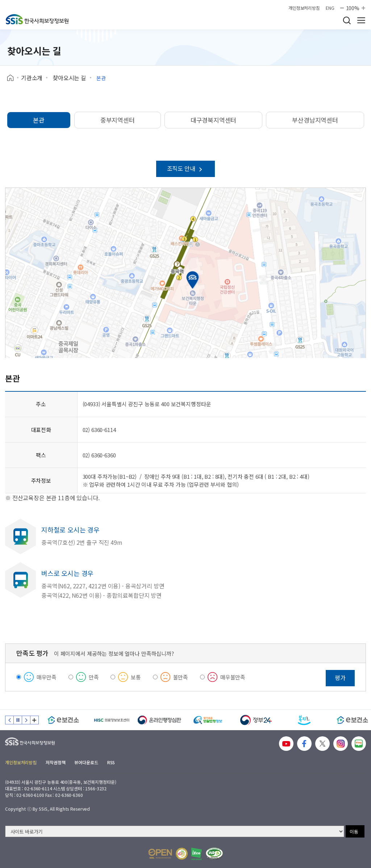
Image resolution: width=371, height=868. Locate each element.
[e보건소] (63, 720)
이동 (354, 832)
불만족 (181, 677)
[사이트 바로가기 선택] (175, 831)
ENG (330, 8)
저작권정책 (55, 762)
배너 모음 (34, 720)
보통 (136, 677)
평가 (340, 678)
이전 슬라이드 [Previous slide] (9, 720)
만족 (94, 677)
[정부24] (256, 720)
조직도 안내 (186, 168)
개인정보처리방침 (304, 8)
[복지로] (304, 720)
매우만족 (47, 677)
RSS (111, 762)
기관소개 (32, 78)
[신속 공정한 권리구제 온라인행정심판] (160, 720)
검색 (347, 20)
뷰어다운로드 (86, 762)
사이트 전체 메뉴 (361, 20)
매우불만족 (233, 677)
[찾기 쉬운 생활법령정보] (208, 720)
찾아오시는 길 (69, 78)
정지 (18, 720)
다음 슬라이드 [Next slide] (26, 720)
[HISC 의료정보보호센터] (111, 720)
